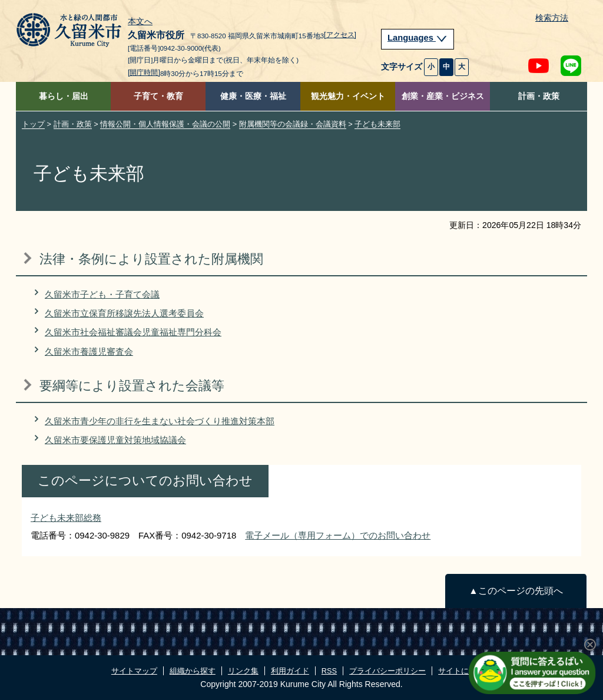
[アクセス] (340, 35)
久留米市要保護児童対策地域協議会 (115, 440)
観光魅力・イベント (348, 96)
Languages (418, 38)
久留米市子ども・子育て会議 (102, 294)
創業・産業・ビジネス (443, 96)
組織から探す (193, 671)
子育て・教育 (158, 96)
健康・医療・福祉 (253, 96)
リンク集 (243, 671)
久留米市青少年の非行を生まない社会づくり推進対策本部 (160, 421)
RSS (329, 671)
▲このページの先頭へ (516, 591)
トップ (33, 124)
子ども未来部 (377, 124)
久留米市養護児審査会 (89, 351)
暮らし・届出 (64, 96)
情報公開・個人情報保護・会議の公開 (165, 124)
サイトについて (465, 671)
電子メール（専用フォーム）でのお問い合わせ (338, 535)
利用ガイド (290, 671)
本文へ (140, 22)
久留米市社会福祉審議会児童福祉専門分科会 (133, 332)
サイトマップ (134, 671)
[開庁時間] (144, 72)
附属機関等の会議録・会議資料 (293, 124)
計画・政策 (539, 96)
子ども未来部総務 (66, 518)
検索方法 (552, 18)
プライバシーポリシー (387, 671)
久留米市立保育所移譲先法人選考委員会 (124, 313)
